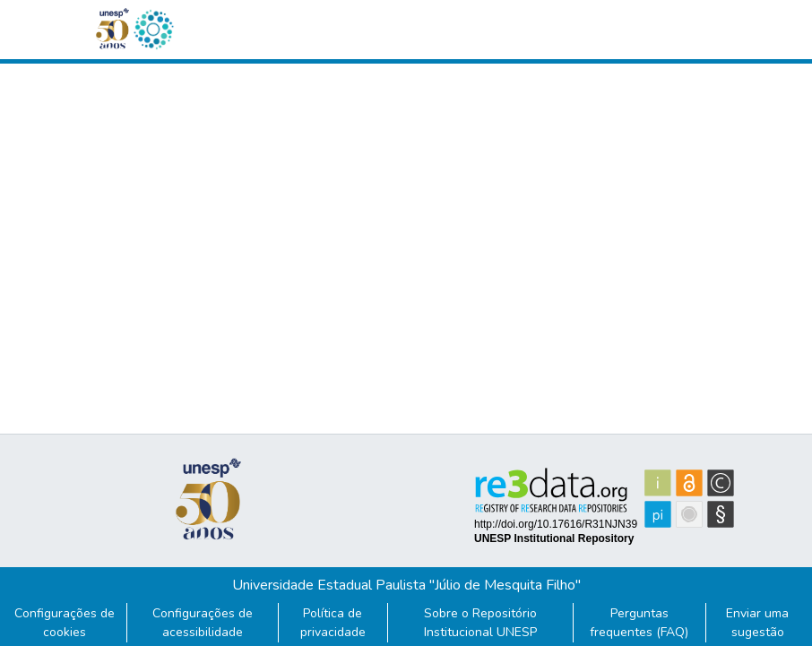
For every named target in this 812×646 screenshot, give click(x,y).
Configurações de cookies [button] (65, 623)
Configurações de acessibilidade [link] (203, 623)
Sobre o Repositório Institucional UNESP (480, 623)
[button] (153, 30)
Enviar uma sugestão (757, 623)
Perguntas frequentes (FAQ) (639, 623)
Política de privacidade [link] (333, 623)
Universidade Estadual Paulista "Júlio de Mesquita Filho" (406, 585)
